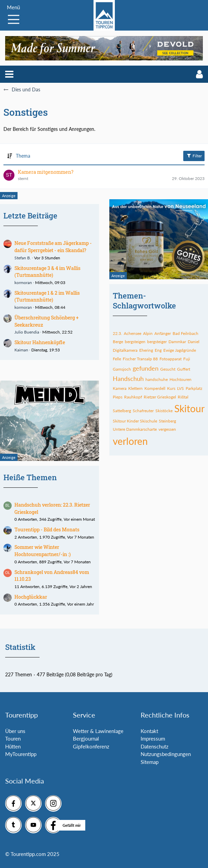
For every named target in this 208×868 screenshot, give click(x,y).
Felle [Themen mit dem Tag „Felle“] (117, 359)
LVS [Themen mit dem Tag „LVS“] (180, 388)
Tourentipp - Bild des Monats (47, 529)
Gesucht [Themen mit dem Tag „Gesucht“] (168, 369)
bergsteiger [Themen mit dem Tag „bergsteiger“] (157, 342)
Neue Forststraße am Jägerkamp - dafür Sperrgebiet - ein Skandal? (53, 247)
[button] (9, 74)
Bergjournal (86, 739)
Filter (194, 156)
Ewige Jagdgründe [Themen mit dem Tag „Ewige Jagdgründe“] (180, 350)
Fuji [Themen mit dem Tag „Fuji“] (187, 359)
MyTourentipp (21, 754)
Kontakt (149, 731)
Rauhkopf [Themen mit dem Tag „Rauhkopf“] (133, 397)
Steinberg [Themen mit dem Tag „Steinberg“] (167, 421)
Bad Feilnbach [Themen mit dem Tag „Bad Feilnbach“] (185, 333)
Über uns (15, 731)
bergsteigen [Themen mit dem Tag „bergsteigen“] (135, 342)
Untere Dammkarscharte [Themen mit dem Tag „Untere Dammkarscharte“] (135, 429)
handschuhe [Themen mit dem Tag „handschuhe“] (157, 379)
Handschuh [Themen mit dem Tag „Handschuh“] (128, 379)
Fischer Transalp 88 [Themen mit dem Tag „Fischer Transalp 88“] (140, 359)
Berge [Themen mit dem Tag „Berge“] (118, 342)
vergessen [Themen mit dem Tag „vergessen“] (167, 429)
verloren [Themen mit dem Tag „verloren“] (130, 441)
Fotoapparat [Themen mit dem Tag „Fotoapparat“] (171, 359)
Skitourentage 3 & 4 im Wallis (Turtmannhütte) (47, 272)
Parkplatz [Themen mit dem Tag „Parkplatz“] (194, 388)
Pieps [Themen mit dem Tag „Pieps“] (118, 397)
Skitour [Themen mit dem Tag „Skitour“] (189, 408)
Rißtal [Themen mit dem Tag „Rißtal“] (183, 397)
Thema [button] (23, 156)
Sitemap (150, 762)
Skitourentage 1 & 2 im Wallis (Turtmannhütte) (47, 296)
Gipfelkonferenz (91, 746)
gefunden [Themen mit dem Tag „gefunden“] (146, 368)
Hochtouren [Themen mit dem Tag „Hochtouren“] (180, 379)
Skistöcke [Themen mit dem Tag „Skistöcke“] (164, 411)
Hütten (13, 746)
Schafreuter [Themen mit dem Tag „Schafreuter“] (143, 411)
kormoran (23, 283)
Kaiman (21, 350)
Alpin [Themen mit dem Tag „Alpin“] (148, 333)
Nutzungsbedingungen (166, 754)
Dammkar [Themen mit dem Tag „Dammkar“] (177, 342)
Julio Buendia (27, 332)
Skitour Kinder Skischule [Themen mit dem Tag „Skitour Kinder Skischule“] (135, 421)
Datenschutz (155, 746)
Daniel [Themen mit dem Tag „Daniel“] (194, 342)
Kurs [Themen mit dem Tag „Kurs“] (171, 388)
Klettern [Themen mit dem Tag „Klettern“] (135, 388)
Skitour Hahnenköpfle (40, 342)
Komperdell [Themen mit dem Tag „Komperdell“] (155, 388)
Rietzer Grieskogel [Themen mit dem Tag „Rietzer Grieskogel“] (160, 397)
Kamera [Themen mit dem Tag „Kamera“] (120, 388)
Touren (13, 739)
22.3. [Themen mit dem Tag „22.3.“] (117, 333)
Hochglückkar (31, 597)
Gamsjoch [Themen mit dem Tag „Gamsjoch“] (122, 369)
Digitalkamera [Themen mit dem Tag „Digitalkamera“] (125, 350)
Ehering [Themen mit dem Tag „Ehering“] (146, 350)
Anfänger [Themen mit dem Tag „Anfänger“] (163, 333)
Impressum (153, 739)
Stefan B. (23, 258)
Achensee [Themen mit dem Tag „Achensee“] (133, 333)
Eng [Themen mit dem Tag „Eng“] (158, 350)
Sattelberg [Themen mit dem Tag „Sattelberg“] (122, 411)
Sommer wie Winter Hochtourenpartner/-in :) (43, 551)
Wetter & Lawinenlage (98, 731)
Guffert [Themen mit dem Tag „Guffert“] (184, 369)
